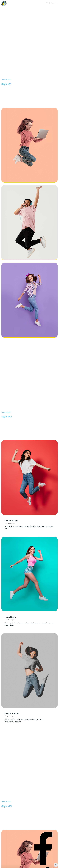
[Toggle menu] (54, 3)
